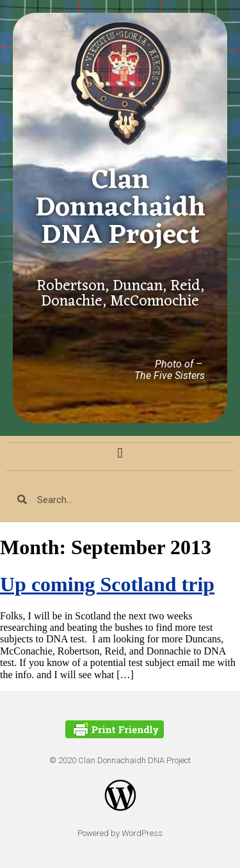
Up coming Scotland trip (107, 584)
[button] (120, 453)
